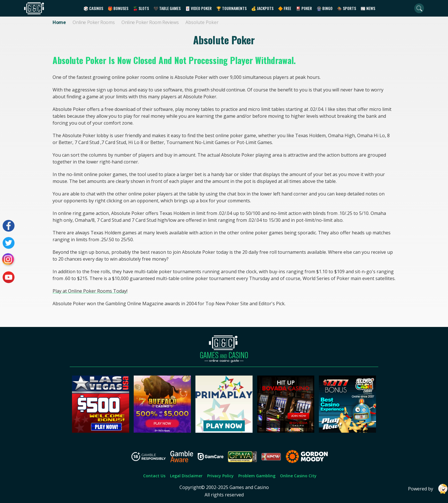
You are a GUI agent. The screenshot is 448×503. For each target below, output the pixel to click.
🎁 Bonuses (118, 8)
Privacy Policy (220, 476)
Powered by (428, 489)
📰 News (368, 8)
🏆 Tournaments (231, 8)
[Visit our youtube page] (9, 277)
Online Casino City (298, 476)
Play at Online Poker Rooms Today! (90, 291)
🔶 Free (285, 8)
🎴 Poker (304, 8)
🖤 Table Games (167, 8)
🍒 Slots (141, 8)
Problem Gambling (257, 476)
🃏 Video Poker (198, 8)
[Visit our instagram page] (9, 260)
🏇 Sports (347, 8)
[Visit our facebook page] (9, 226)
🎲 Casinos (93, 8)
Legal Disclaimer (186, 476)
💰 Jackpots (262, 8)
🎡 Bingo (325, 8)
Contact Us (154, 476)
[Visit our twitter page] (9, 243)
